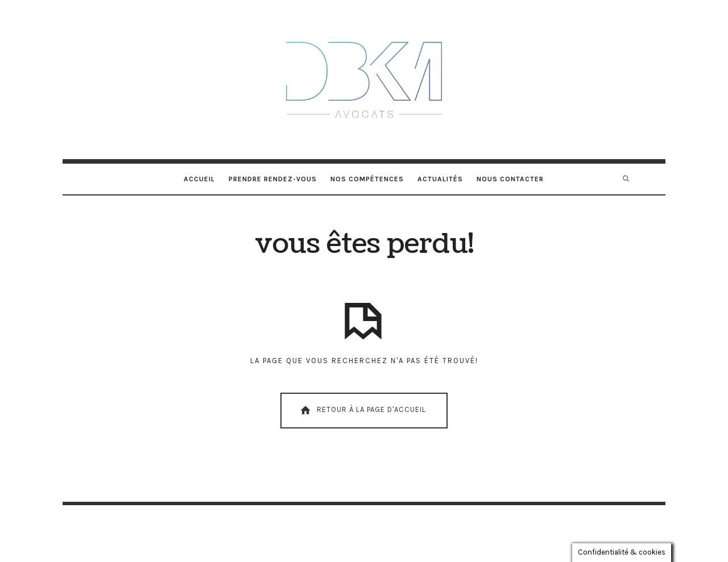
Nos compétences (367, 179)
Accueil (199, 179)
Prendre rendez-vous (273, 179)
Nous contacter (510, 179)
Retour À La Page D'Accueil (362, 410)
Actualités (440, 179)
